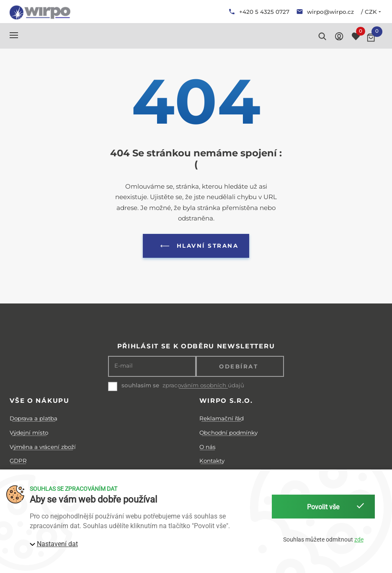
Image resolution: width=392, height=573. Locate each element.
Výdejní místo (29, 433)
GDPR (18, 461)
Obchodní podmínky (228, 433)
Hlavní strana (198, 246)
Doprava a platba (34, 418)
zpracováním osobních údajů (203, 385)
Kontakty (212, 461)
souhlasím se (140, 385)
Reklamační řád (222, 418)
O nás (208, 447)
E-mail (124, 366)
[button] (14, 35)
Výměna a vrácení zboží (43, 447)
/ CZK (372, 12)
